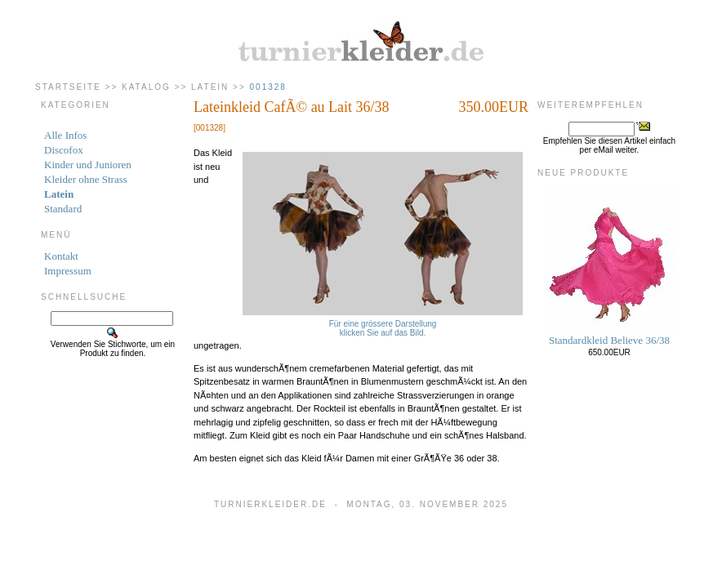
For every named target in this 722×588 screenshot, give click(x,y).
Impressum (68, 271)
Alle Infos (65, 135)
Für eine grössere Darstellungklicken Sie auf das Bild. (383, 325)
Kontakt (61, 256)
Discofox (64, 150)
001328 (268, 87)
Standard (63, 209)
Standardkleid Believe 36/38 (609, 340)
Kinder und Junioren (88, 165)
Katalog (146, 87)
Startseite (68, 87)
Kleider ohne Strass (86, 179)
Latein (210, 87)
